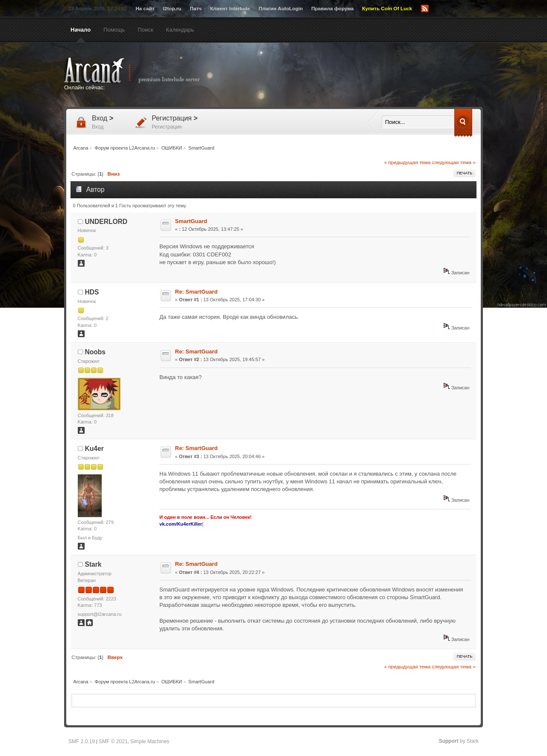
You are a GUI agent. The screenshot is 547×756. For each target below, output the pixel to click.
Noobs (96, 352)
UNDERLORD (106, 222)
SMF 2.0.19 (82, 741)
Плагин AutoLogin (281, 8)
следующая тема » (454, 162)
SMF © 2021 (113, 741)
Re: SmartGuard (197, 292)
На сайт (145, 8)
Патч (196, 8)
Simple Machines (150, 741)
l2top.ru (172, 8)
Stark (93, 564)
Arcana (141, 71)
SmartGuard (191, 221)
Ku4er (94, 449)
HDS (92, 292)
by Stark (459, 741)
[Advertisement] (357, 76)
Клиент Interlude (230, 8)
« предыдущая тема (407, 162)
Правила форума (332, 8)
